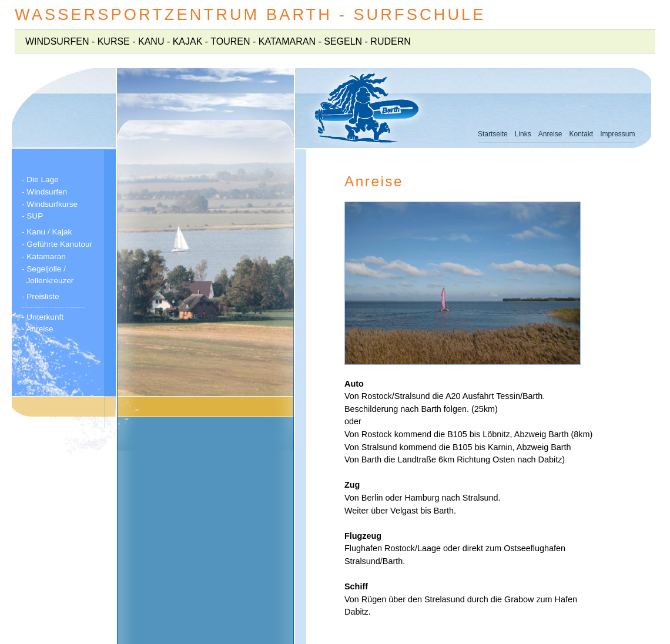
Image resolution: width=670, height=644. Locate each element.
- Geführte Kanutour (57, 244)
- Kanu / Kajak (48, 232)
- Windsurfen (46, 192)
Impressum (617, 134)
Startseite (493, 134)
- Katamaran (45, 256)
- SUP (32, 216)
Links (523, 134)
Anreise (550, 134)
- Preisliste (41, 296)
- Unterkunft (44, 317)
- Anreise (38, 329)
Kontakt (581, 134)
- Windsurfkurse (51, 204)
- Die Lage (41, 180)
